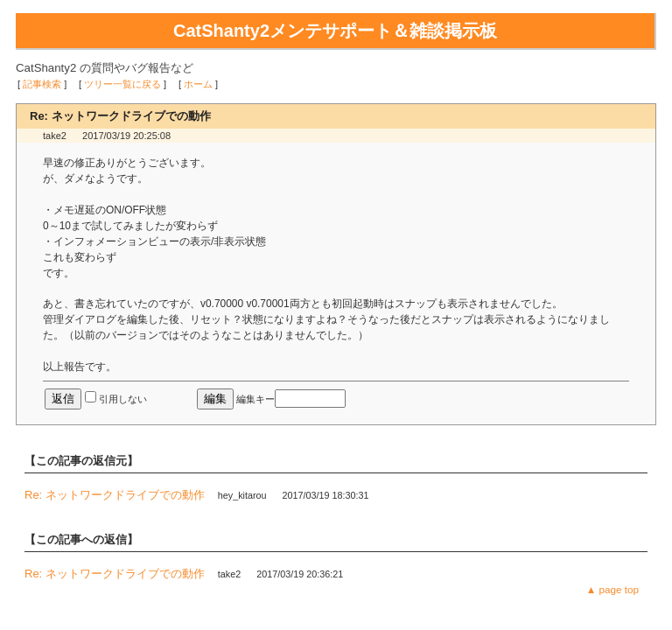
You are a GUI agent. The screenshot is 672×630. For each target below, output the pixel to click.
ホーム (198, 84)
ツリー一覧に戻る (122, 84)
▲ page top (612, 589)
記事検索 (42, 84)
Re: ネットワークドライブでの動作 (115, 495)
